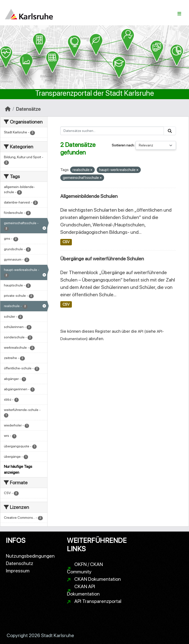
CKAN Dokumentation (98, 579)
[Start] (8, 109)
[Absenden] (170, 131)
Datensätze (28, 109)
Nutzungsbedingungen (30, 556)
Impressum (18, 571)
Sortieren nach (123, 145)
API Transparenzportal (98, 601)
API (141, 331)
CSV (66, 242)
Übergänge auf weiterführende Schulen (102, 259)
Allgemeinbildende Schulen (89, 196)
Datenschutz (20, 563)
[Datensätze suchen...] (112, 131)
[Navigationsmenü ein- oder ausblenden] (179, 14)
